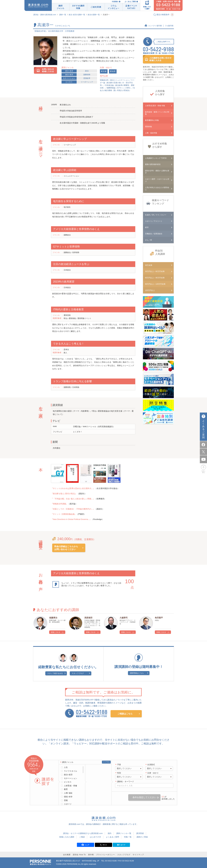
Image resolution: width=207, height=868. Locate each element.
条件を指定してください (144, 797)
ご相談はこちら (125, 714)
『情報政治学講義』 (59, 504)
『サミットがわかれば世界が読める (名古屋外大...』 (73, 488)
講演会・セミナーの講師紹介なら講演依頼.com (83, 833)
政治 (87, 71)
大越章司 (124, 618)
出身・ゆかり (153, 773)
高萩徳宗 (88, 618)
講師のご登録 (142, 837)
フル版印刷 (169, 26)
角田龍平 (159, 618)
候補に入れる (55, 632)
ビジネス (69, 82)
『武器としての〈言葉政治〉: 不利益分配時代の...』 (73, 509)
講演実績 (140, 833)
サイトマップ (138, 855)
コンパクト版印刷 (155, 26)
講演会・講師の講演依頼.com (45, 15)
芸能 (66, 800)
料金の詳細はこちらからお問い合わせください (66, 548)
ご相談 (82, 837)
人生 (66, 767)
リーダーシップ (87, 82)
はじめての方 (95, 837)
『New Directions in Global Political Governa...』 (71, 519)
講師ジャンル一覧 (124, 833)
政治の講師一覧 (94, 15)
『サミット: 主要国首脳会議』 (64, 514)
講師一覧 (63, 15)
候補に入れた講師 (67, 837)
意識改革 (87, 78)
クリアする (106, 762)
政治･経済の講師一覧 (77, 15)
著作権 (91, 855)
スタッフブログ (78, 673)
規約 (110, 833)
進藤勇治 (53, 618)
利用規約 (115, 2)
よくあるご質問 (130, 2)
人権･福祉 (68, 793)
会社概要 (67, 855)
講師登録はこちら (137, 673)
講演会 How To (79, 855)
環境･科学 (68, 797)
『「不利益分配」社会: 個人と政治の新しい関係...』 (73, 499)
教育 (66, 789)
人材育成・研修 (71, 786)
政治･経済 (69, 71)
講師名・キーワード (126, 782)
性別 (119, 773)
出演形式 (151, 765)
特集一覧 (128, 837)
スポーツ (68, 804)
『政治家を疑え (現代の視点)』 (64, 494)
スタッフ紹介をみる (55, 673)
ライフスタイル (71, 771)
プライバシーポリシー (106, 855)
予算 (119, 765)
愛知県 (113, 71)
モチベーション (69, 78)
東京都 (104, 71)
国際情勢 (87, 75)
